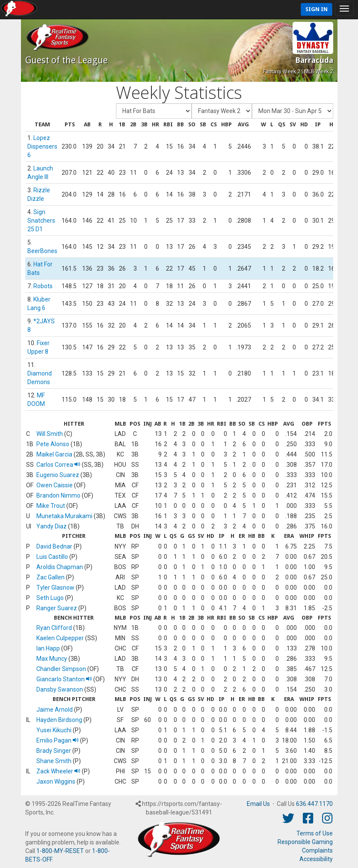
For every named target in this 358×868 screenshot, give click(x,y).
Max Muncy (52, 659)
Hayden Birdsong (59, 720)
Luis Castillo (52, 557)
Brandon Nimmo (58, 495)
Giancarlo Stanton (64, 679)
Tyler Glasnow (55, 588)
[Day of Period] (293, 111)
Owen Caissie (55, 485)
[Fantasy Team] (154, 111)
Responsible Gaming (305, 842)
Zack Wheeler (58, 771)
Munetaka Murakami (64, 516)
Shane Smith (54, 761)
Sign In (317, 9)
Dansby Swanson (60, 689)
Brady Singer (54, 751)
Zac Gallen (50, 577)
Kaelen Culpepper (60, 638)
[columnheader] (42, 125)
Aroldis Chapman (60, 567)
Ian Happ (48, 648)
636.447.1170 (314, 804)
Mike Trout (51, 506)
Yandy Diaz (52, 526)
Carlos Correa (58, 465)
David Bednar (54, 546)
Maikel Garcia (54, 454)
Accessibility (316, 859)
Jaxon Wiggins (56, 781)
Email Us (258, 804)
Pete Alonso (53, 444)
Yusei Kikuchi (54, 730)
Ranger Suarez (57, 608)
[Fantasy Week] (222, 111)
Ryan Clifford (54, 628)
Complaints (317, 850)
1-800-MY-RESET (60, 851)
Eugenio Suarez (58, 475)
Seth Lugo (50, 598)
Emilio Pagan (58, 740)
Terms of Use (315, 833)
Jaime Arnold (55, 710)
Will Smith (50, 434)
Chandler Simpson (61, 669)
